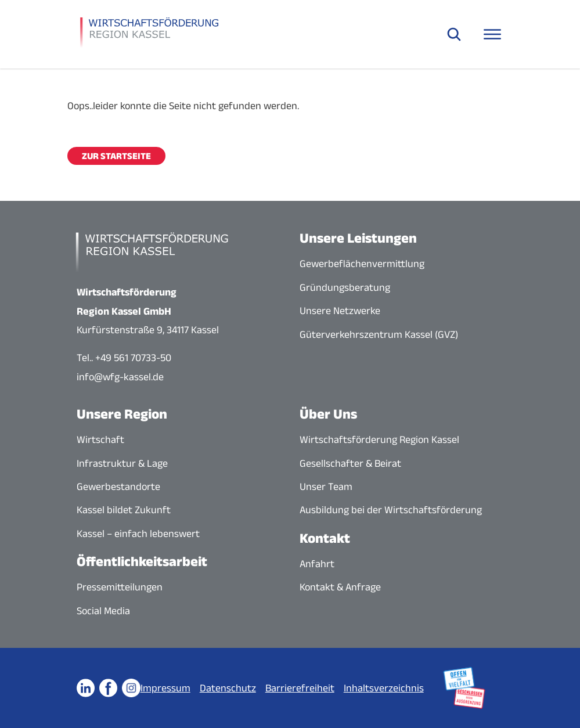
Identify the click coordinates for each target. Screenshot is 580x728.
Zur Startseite (116, 156)
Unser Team (326, 486)
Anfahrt (317, 564)
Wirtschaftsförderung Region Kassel (379, 439)
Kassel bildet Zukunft (124, 510)
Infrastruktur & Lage (122, 463)
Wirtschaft (100, 439)
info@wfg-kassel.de (120, 377)
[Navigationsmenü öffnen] (492, 34)
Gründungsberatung (345, 287)
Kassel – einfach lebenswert (138, 534)
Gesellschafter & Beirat (350, 463)
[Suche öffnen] (454, 34)
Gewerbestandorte (118, 486)
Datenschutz (228, 688)
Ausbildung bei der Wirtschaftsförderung (391, 510)
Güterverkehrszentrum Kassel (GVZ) (379, 334)
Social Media (103, 611)
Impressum (165, 688)
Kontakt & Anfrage (340, 587)
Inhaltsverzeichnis (384, 688)
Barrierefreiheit (300, 688)
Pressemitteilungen (120, 587)
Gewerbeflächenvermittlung (362, 264)
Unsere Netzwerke (340, 311)
